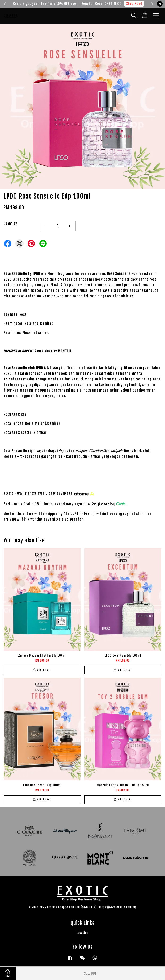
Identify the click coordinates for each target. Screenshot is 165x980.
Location (82, 933)
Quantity (10, 223)
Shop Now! (134, 4)
